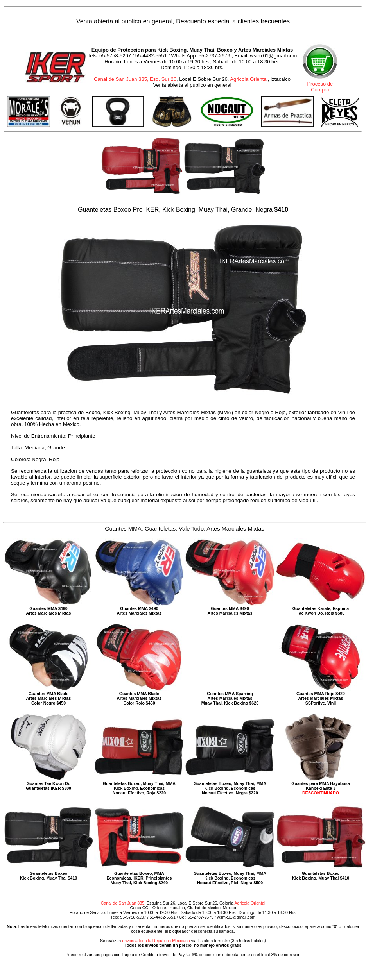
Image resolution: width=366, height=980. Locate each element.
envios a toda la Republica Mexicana (156, 941)
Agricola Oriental (249, 79)
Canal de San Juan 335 (123, 903)
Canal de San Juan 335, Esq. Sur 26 (135, 79)
